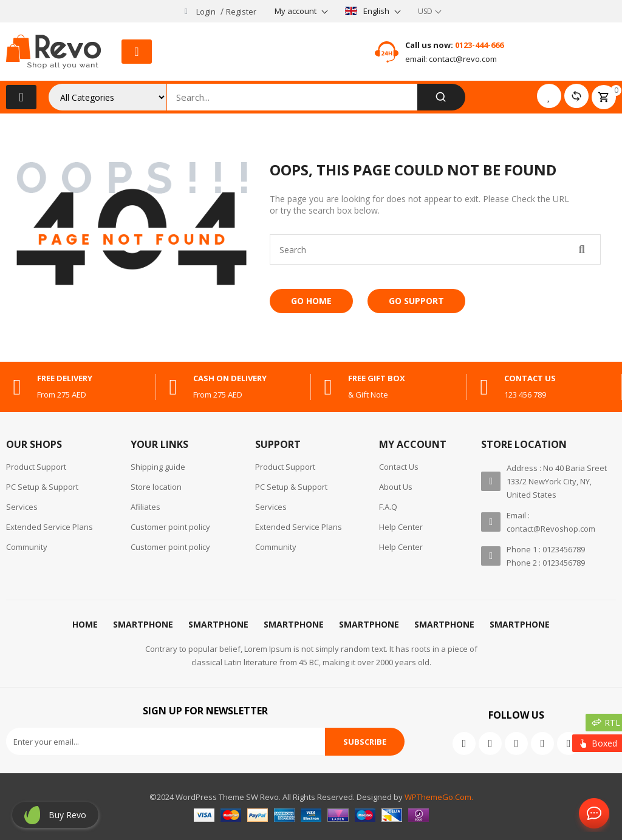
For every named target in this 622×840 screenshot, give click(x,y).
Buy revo (67, 815)
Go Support (416, 301)
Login (206, 12)
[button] (137, 52)
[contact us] (484, 387)
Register (241, 12)
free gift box (377, 378)
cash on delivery (230, 378)
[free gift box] (328, 387)
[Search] (441, 97)
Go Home (311, 301)
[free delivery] (17, 387)
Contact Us (592, 814)
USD (425, 11)
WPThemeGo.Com (438, 797)
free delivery (65, 378)
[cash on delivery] (173, 387)
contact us (530, 378)
